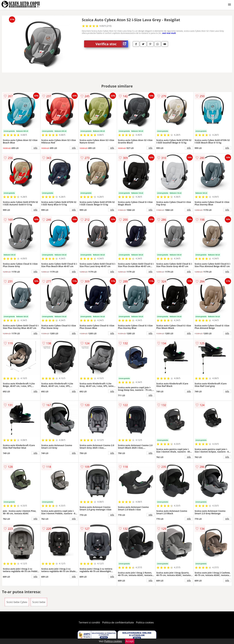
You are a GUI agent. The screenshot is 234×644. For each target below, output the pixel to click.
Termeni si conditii (89, 622)
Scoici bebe (39, 602)
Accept (130, 641)
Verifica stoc (112, 44)
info (35, 148)
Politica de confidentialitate (118, 622)
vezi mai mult (169, 33)
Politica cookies (145, 622)
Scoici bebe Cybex (17, 602)
